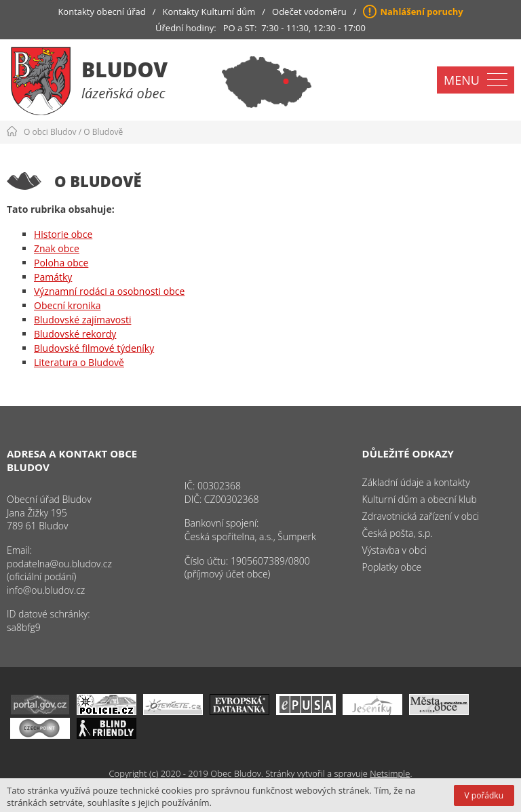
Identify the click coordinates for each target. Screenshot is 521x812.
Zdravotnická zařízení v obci (421, 516)
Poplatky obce (392, 567)
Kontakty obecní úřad (101, 12)
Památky (53, 277)
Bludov (124, 69)
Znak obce (57, 248)
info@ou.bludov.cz (46, 590)
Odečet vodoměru (309, 12)
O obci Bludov (50, 132)
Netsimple (390, 773)
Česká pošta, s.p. (398, 533)
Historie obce (63, 234)
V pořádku (484, 795)
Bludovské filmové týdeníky (94, 348)
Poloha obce (61, 263)
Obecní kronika (67, 305)
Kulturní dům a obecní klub (420, 499)
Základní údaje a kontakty (416, 482)
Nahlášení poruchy (421, 12)
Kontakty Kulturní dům (209, 12)
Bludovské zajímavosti (82, 320)
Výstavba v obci (394, 550)
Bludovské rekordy (75, 334)
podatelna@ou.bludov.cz (59, 564)
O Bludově (103, 132)
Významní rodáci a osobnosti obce (109, 291)
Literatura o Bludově (79, 362)
